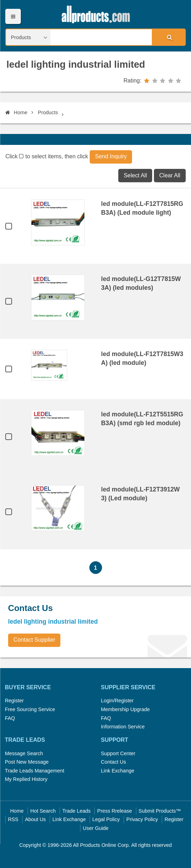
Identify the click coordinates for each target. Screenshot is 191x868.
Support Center (118, 753)
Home (16, 112)
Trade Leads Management (35, 771)
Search (168, 37)
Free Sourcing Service (30, 709)
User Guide (96, 828)
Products (48, 112)
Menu (13, 16)
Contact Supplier (34, 640)
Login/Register (117, 701)
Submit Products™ (160, 811)
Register (14, 701)
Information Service (123, 727)
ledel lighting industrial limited (76, 64)
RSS (13, 819)
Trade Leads (76, 811)
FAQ (10, 718)
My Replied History (26, 779)
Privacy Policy (142, 819)
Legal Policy (106, 819)
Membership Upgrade (125, 709)
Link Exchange (118, 771)
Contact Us (114, 762)
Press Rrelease (114, 811)
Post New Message (27, 762)
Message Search (24, 753)
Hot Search (43, 811)
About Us (35, 819)
